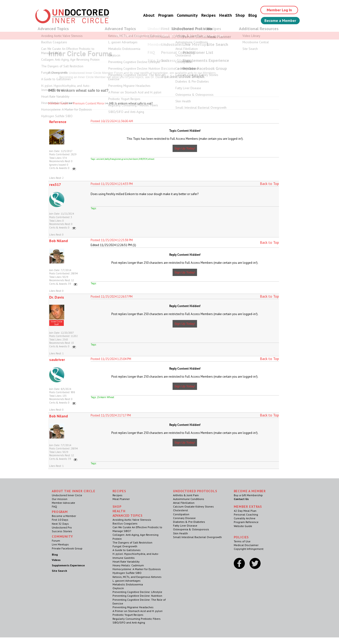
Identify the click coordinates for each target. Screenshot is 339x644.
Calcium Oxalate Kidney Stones (193, 506)
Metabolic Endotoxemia (128, 584)
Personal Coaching (246, 514)
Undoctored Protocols (195, 491)
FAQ (54, 506)
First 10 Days (60, 520)
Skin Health (180, 533)
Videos (56, 560)
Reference (58, 122)
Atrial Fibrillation (184, 503)
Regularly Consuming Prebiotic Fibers (137, 619)
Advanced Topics (128, 516)
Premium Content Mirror (89, 103)
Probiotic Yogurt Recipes (128, 615)
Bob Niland (59, 241)
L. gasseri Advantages (127, 581)
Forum (56, 541)
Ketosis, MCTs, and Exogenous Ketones (137, 577)
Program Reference (246, 522)
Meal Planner (121, 499)
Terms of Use (242, 541)
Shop (240, 15)
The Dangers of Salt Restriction (132, 542)
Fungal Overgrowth (125, 546)
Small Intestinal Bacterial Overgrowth (197, 537)
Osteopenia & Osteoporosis (191, 529)
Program (166, 15)
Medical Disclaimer (246, 545)
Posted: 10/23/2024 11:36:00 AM (112, 121)
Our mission (60, 499)
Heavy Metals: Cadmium (128, 565)
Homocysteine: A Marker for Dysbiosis (137, 569)
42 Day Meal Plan (245, 511)
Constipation (181, 514)
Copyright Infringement (249, 549)
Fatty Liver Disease (185, 526)
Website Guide (243, 526)
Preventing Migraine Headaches (133, 607)
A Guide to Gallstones (127, 550)
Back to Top (269, 184)
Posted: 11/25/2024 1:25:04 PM (111, 359)
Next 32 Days (60, 524)
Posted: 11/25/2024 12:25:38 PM (112, 240)
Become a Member (280, 20)
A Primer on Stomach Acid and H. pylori (137, 611)
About (149, 15)
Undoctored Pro (62, 527)
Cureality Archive (245, 518)
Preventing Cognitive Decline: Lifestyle (137, 592)
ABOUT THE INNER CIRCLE (73, 491)
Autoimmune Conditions (189, 499)
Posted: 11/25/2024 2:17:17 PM (111, 415)
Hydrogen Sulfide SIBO (127, 573)
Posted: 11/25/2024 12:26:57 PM (112, 297)
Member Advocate (63, 503)
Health (226, 15)
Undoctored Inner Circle (67, 495)
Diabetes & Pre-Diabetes (189, 522)
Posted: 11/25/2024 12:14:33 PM (112, 184)
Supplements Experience (68, 565)
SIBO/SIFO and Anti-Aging (129, 622)
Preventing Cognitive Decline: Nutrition (137, 596)
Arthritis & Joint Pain (186, 495)
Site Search (59, 571)
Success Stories (62, 531)
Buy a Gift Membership (248, 495)
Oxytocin (118, 588)
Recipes (208, 15)
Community (187, 15)
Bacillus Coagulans (125, 523)
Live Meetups (60, 544)
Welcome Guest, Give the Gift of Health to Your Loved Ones (169, 35)
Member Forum (58, 103)
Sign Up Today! (185, 148)
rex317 (55, 184)
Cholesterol (181, 510)
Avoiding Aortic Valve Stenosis (132, 520)
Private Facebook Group (67, 548)
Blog (253, 15)
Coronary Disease (184, 518)
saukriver (57, 360)
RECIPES (119, 491)
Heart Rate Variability (126, 562)
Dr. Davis (57, 297)
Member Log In (279, 10)
